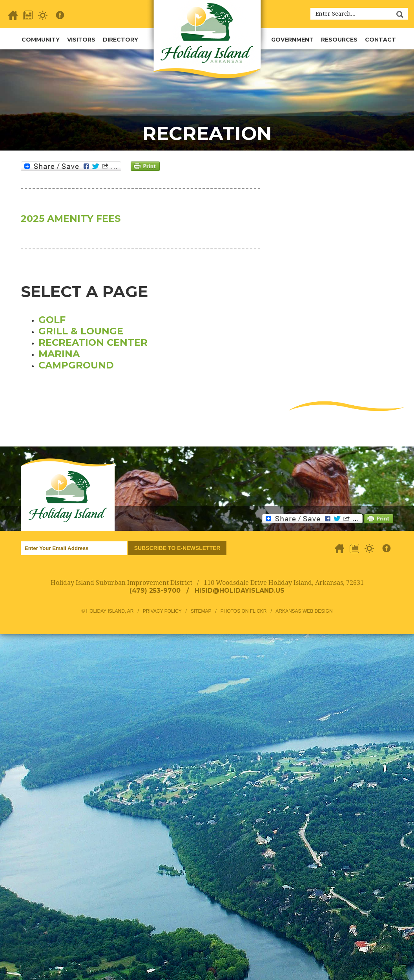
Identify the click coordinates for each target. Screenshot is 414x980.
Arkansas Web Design (304, 611)
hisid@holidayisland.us (240, 591)
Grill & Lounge (81, 331)
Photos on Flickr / (248, 611)
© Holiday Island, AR (107, 611)
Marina (59, 354)
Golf (52, 320)
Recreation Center (93, 342)
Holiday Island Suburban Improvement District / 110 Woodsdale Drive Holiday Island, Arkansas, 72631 (207, 583)
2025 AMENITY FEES (71, 219)
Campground (76, 365)
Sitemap (201, 611)
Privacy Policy (162, 611)
